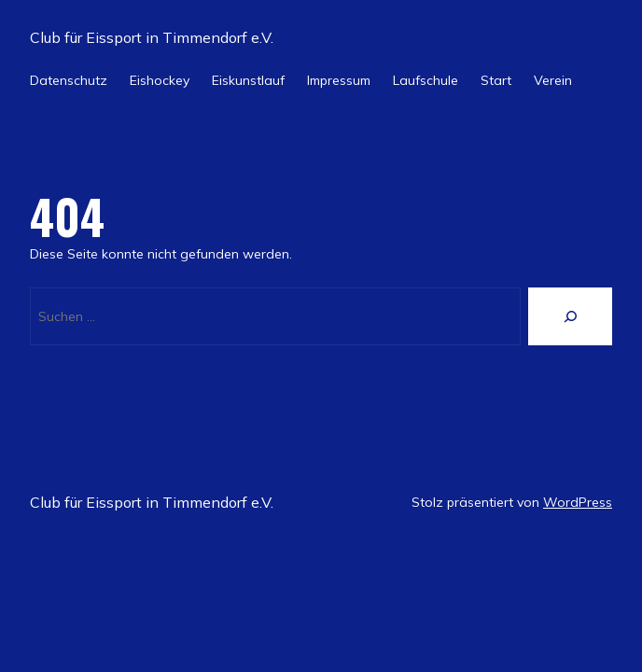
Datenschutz (69, 80)
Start (496, 80)
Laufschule (426, 80)
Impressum (339, 80)
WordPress (578, 502)
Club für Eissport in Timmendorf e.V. (152, 37)
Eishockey (160, 80)
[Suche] (570, 316)
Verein (553, 80)
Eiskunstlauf (248, 80)
